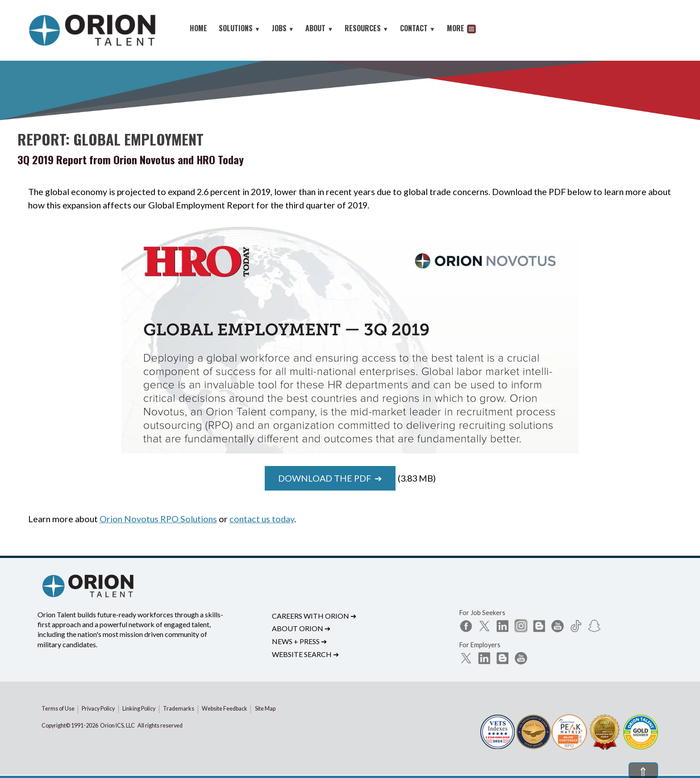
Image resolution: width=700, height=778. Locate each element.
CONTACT (418, 28)
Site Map (265, 709)
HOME (198, 28)
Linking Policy (139, 709)
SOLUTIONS (240, 28)
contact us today (262, 519)
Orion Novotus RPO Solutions (158, 519)
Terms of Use (58, 709)
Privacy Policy (98, 709)
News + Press (299, 641)
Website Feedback (225, 709)
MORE (461, 29)
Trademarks (179, 709)
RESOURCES (367, 28)
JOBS (283, 28)
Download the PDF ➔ (330, 478)
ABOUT (319, 28)
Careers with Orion (314, 616)
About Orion (301, 628)
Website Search (305, 654)
